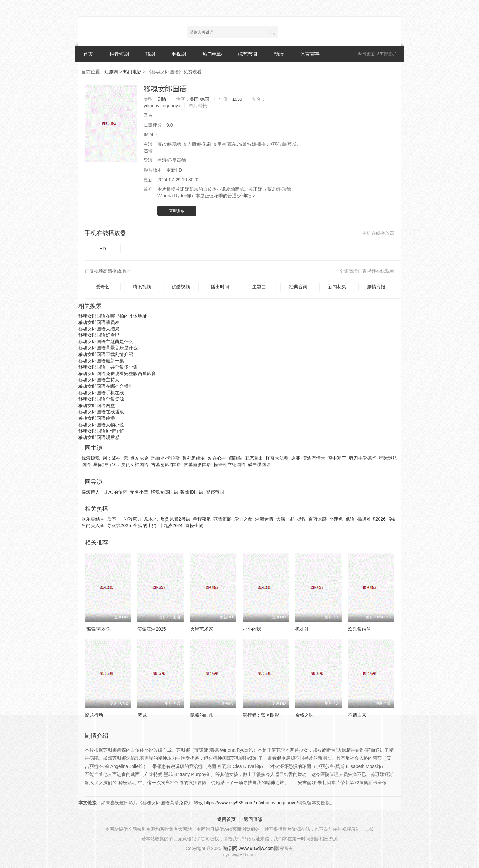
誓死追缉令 (194, 458)
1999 (237, 99)
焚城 (142, 715)
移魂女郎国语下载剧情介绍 (106, 354)
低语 (350, 519)
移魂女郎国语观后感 (99, 437)
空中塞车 (337, 458)
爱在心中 (217, 458)
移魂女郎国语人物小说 (101, 425)
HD (103, 249)
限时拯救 (297, 519)
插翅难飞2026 (371, 519)
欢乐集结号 (93, 519)
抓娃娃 (302, 629)
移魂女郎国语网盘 (97, 405)
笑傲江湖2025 (152, 629)
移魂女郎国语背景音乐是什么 (108, 348)
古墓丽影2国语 (166, 464)
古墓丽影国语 (197, 464)
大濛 (281, 519)
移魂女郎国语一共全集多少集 (108, 367)
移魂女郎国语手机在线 (101, 393)
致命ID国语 (192, 492)
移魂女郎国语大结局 (99, 329)
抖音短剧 (119, 54)
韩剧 (150, 54)
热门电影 (212, 54)
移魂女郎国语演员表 (99, 322)
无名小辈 (139, 492)
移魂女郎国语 (165, 89)
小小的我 (252, 629)
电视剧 (179, 54)
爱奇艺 (103, 287)
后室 (112, 519)
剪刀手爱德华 (363, 458)
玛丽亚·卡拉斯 (165, 458)
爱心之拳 (243, 519)
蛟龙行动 (94, 715)
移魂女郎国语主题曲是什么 (106, 342)
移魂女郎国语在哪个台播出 (106, 386)
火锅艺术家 (202, 629)
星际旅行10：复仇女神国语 (121, 464)
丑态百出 (254, 458)
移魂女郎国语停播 (97, 418)
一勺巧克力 (130, 519)
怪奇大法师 (277, 458)
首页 (88, 54)
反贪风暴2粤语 (175, 519)
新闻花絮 (337, 287)
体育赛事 (310, 54)
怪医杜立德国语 (230, 464)
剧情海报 (376, 287)
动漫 (279, 54)
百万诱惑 (317, 519)
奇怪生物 (194, 525)
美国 (194, 99)
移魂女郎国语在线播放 (101, 412)
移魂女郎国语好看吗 (99, 335)
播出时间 (220, 287)
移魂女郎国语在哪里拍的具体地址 (113, 316)
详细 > (249, 196)
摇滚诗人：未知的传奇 (104, 492)
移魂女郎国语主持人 (99, 380)
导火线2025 (119, 525)
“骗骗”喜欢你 (98, 629)
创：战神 (112, 458)
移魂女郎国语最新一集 (101, 361)
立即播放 (177, 211)
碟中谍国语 (259, 464)
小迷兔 (336, 519)
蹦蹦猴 (235, 458)
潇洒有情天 (314, 458)
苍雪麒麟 (223, 519)
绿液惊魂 (91, 458)
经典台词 (298, 287)
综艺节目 (248, 54)
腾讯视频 (142, 287)
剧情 (162, 99)
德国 (205, 99)
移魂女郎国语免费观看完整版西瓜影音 (117, 373)
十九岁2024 (171, 525)
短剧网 (111, 72)
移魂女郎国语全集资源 (101, 399)
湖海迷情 (264, 519)
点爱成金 (139, 458)
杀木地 (151, 519)
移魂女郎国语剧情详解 (101, 431)
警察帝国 (215, 492)
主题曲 (259, 287)
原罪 (296, 458)
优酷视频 (181, 287)
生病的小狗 (145, 525)
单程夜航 (202, 519)
